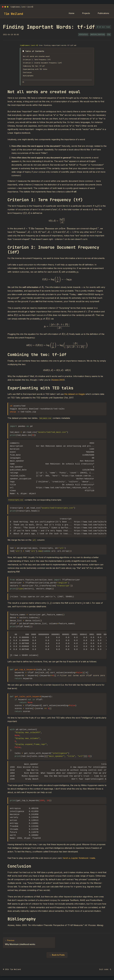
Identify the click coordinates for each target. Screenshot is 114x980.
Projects (86, 13)
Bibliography (29, 78)
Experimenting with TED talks (37, 71)
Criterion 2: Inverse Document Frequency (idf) (46, 64)
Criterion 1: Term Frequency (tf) (39, 60)
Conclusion (28, 74)
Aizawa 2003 (58, 382)
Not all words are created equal (39, 57)
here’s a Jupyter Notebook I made (79, 860)
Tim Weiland (13, 14)
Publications (103, 13)
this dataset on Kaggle (75, 396)
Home (72, 13)
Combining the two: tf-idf (36, 67)
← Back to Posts (57, 957)
